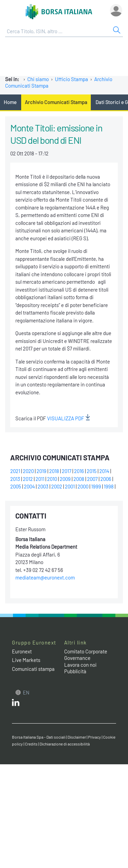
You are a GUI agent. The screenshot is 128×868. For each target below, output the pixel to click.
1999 (96, 486)
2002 (57, 486)
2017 (67, 471)
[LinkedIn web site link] (16, 704)
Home (10, 102)
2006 (106, 479)
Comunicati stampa (33, 669)
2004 (29, 486)
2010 (52, 479)
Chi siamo (38, 79)
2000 (83, 486)
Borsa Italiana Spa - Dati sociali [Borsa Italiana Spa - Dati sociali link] (39, 737)
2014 (104, 471)
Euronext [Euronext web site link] (22, 651)
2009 (65, 479)
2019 (41, 471)
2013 (15, 479)
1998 (109, 486)
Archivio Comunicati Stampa (56, 102)
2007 (92, 479)
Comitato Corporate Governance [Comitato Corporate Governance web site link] (86, 655)
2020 (28, 471)
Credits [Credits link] (31, 744)
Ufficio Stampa (72, 79)
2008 (79, 479)
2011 (40, 479)
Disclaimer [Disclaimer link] (77, 737)
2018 (54, 471)
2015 (92, 471)
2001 (70, 486)
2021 (15, 471)
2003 (43, 486)
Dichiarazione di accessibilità (65, 744)
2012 (28, 479)
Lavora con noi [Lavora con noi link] (80, 665)
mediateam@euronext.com (45, 577)
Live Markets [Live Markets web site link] (26, 660)
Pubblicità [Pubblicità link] (75, 671)
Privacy (95, 737)
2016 (79, 471)
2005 (16, 486)
